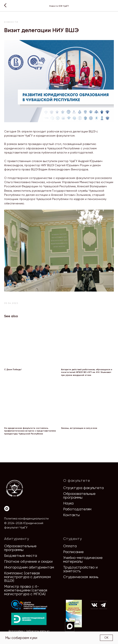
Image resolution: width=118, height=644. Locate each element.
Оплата (70, 546)
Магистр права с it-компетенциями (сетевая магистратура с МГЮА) (26, 590)
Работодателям (77, 509)
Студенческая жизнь (81, 577)
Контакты (71, 515)
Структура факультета (83, 488)
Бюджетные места (21, 555)
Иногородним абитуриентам (29, 567)
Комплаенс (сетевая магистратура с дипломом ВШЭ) (27, 577)
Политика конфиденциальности (26, 518)
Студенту (73, 539)
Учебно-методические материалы (83, 559)
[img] (29, 605)
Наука (68, 503)
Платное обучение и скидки (28, 561)
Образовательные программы (79, 495)
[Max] (7, 509)
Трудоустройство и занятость (80, 569)
